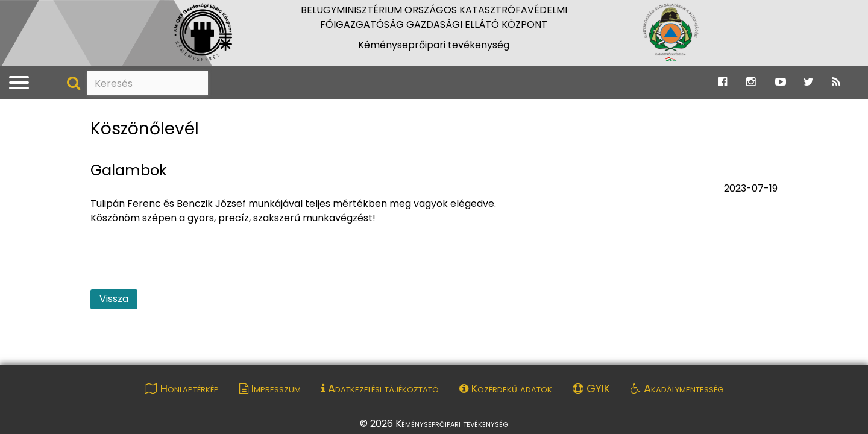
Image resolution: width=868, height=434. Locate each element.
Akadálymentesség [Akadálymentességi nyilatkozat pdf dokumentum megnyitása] (677, 388)
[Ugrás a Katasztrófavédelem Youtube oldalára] (781, 82)
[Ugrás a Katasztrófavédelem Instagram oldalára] (751, 82)
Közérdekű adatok (506, 388)
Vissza (114, 299)
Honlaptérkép (182, 388)
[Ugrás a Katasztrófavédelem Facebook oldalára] (722, 82)
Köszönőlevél (145, 129)
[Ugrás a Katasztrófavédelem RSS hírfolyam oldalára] (836, 82)
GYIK (591, 388)
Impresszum (270, 388)
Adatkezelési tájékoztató (380, 388)
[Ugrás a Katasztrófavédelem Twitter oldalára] (809, 82)
